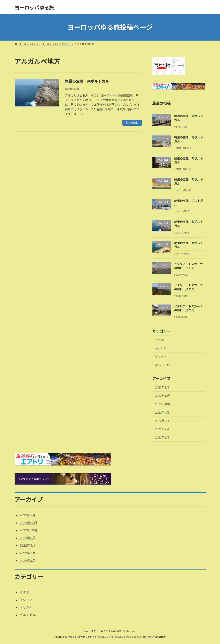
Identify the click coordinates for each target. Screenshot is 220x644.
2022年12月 (163, 396)
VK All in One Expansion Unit (122, 637)
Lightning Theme (95, 637)
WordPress (74, 637)
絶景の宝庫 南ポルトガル (87, 81)
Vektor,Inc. (147, 637)
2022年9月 (162, 412)
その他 (159, 340)
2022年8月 (162, 421)
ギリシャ (161, 357)
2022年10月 (163, 404)
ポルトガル (162, 365)
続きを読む (132, 123)
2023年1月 (162, 387)
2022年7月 (162, 429)
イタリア (161, 348)
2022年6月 (162, 437)
